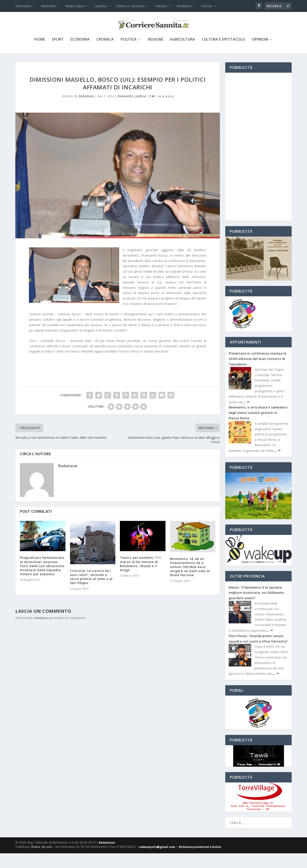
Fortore (207, 6)
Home (40, 55)
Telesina (161, 6)
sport (58, 55)
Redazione (86, 111)
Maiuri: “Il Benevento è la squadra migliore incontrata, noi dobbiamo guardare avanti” (256, 607)
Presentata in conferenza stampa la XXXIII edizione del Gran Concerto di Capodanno (257, 374)
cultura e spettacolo (223, 55)
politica (129, 55)
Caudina (100, 6)
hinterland (48, 6)
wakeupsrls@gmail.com (157, 861)
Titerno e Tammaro (130, 6)
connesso (41, 632)
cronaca (105, 55)
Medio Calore (75, 6)
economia (80, 55)
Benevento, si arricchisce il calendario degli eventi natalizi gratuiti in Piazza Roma (258, 428)
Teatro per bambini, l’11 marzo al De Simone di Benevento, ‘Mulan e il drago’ (140, 579)
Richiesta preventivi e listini (200, 861)
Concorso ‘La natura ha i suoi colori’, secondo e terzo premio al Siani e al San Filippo (91, 592)
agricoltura (183, 55)
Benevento (23, 6)
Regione (156, 55)
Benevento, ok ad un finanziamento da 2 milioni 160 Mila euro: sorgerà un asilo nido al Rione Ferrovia (190, 582)
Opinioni (260, 55)
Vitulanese (184, 6)
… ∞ (246, 416)
